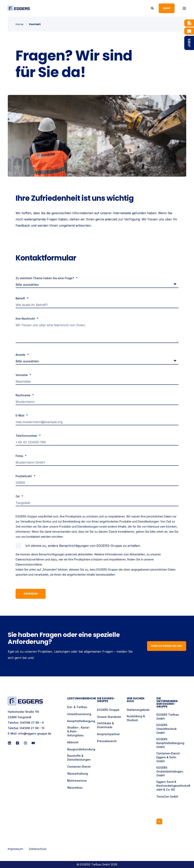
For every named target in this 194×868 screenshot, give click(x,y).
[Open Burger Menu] (184, 8)
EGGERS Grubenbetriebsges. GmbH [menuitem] (170, 771)
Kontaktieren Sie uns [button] (167, 646)
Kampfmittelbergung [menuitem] (81, 721)
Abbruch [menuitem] (73, 742)
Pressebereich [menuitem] (107, 741)
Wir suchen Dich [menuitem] (136, 700)
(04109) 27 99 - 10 (32, 728)
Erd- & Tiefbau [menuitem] (77, 707)
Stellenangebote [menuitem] (138, 710)
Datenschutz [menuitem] (38, 849)
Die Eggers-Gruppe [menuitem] (106, 700)
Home (19, 24)
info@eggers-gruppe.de (35, 733)
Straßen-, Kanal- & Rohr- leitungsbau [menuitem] (79, 731)
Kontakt (35, 24)
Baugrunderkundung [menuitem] (81, 749)
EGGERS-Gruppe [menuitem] (108, 710)
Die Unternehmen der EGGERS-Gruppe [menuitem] (167, 703)
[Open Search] (153, 8)
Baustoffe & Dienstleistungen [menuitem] (79, 758)
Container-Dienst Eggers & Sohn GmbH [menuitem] (168, 757)
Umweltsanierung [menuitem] (79, 714)
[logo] (25, 701)
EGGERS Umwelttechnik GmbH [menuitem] (167, 729)
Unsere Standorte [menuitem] (109, 717)
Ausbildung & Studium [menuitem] (136, 718)
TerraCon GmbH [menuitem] (167, 797)
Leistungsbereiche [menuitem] (80, 699)
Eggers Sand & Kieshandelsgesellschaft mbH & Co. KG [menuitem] (173, 786)
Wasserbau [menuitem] (75, 788)
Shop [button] (167, 8)
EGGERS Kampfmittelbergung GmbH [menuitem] (170, 743)
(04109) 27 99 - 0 (32, 723)
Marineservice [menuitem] (77, 781)
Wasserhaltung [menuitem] (78, 774)
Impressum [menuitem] (15, 849)
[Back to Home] (19, 8)
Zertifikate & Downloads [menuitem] (105, 725)
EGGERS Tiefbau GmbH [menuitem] (168, 717)
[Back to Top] (159, 822)
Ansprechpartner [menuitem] (108, 734)
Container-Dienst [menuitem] (79, 767)
